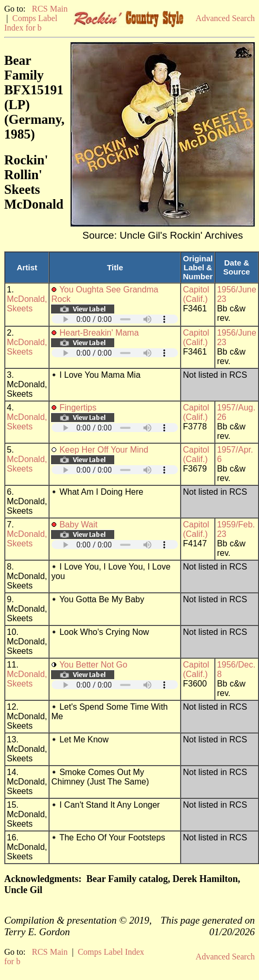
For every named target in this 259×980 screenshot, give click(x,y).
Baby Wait (78, 525)
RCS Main (49, 9)
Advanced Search (225, 18)
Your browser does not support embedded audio (115, 319)
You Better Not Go (93, 665)
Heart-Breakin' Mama (99, 333)
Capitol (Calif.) (196, 294)
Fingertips (78, 408)
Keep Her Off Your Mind (104, 450)
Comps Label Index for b (31, 23)
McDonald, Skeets (27, 304)
